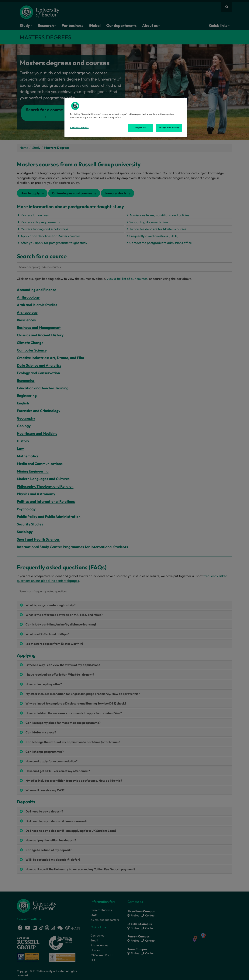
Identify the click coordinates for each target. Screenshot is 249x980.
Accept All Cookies (169, 128)
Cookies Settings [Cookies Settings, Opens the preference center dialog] (79, 127)
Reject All (141, 128)
